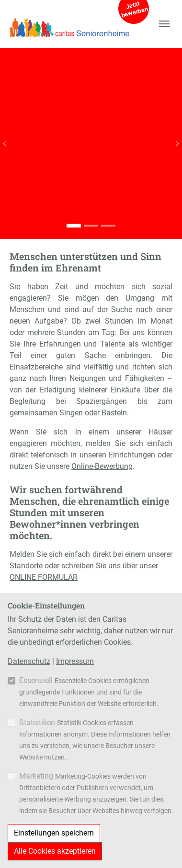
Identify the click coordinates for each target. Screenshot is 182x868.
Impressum (75, 661)
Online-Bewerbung (102, 466)
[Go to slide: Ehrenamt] (74, 226)
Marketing (36, 776)
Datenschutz (29, 661)
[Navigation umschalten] (164, 24)
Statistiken (37, 722)
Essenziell (36, 680)
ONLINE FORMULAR (44, 577)
